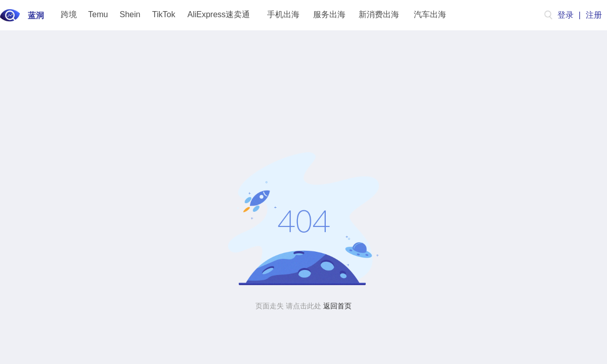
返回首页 (337, 306)
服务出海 (329, 14)
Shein (130, 14)
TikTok (164, 14)
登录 (566, 15)
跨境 (69, 14)
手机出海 (283, 14)
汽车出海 (430, 14)
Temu (98, 14)
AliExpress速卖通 (219, 14)
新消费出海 (379, 14)
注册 (594, 15)
